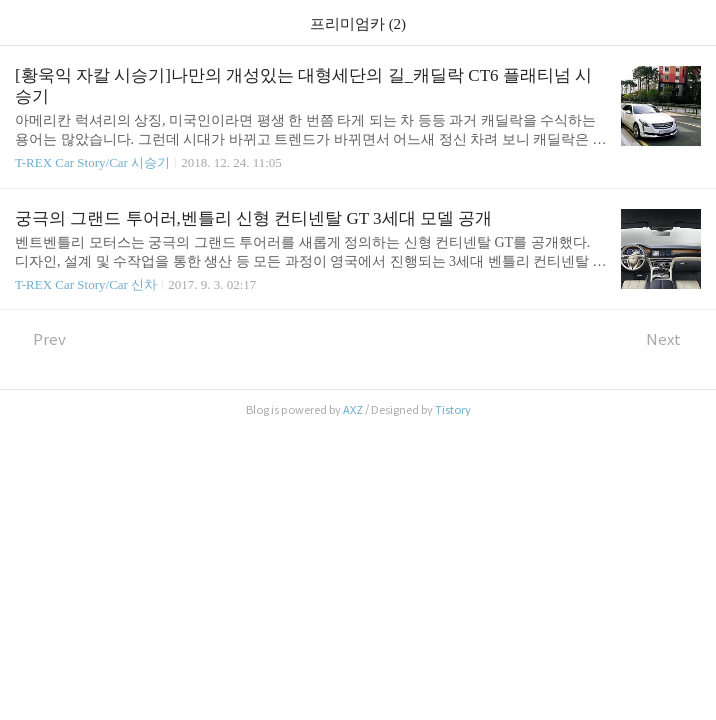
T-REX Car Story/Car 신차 (86, 284)
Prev (40, 339)
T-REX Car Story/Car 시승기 (92, 162)
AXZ (353, 410)
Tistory (453, 410)
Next (673, 339)
